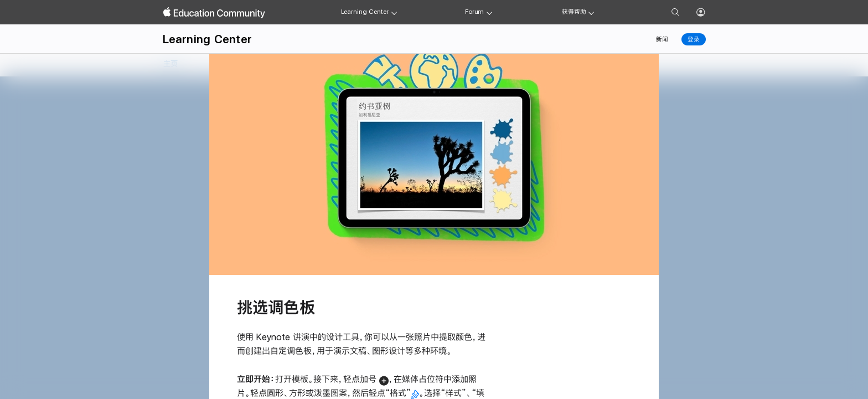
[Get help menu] (591, 12)
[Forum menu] (489, 12)
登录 (694, 39)
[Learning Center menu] (394, 12)
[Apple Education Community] (214, 13)
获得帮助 (574, 12)
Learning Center (365, 12)
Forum (474, 12)
